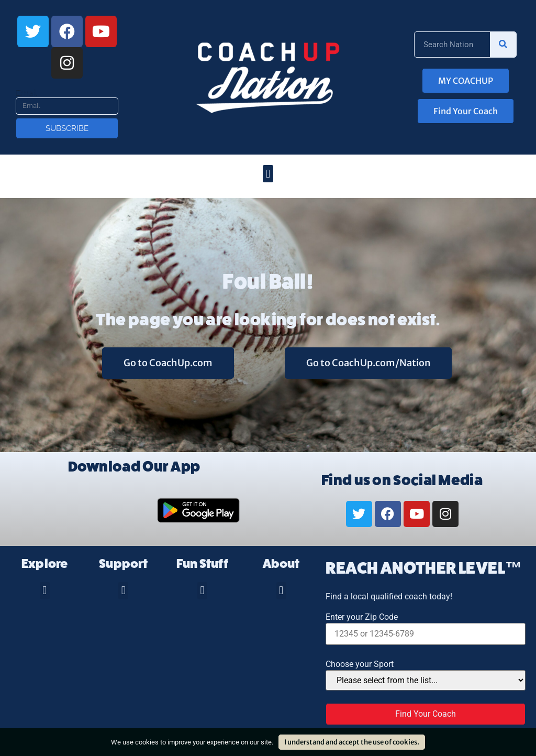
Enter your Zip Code (362, 617)
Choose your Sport (360, 664)
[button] (268, 174)
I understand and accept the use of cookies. (352, 742)
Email (26, 93)
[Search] (503, 45)
